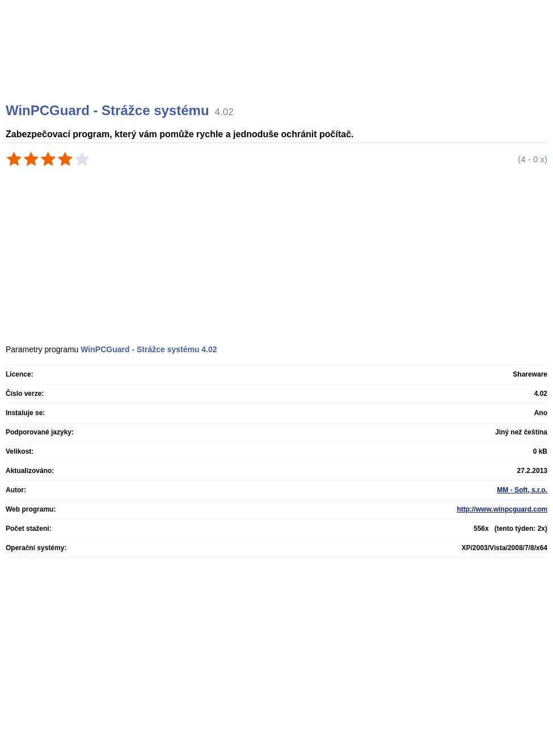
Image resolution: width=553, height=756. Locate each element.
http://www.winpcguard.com (502, 509)
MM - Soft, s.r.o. (522, 490)
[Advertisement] (278, 65)
